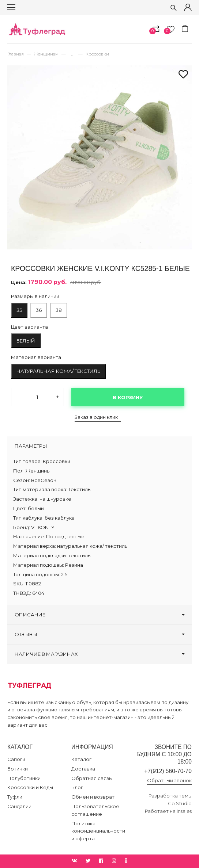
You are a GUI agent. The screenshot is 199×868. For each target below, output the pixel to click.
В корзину (128, 397)
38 (59, 310)
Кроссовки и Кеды (30, 787)
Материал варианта (36, 357)
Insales (184, 811)
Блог (77, 787)
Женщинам (46, 54)
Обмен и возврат (93, 797)
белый (26, 341)
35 (19, 310)
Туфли (15, 797)
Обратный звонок (169, 780)
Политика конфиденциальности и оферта (98, 831)
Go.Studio (180, 803)
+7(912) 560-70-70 (168, 771)
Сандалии (19, 806)
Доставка (83, 769)
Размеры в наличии (35, 296)
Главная (16, 54)
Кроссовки (97, 54)
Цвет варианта (29, 327)
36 (39, 310)
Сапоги (16, 759)
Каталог (81, 759)
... (72, 54)
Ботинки (18, 769)
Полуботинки (24, 778)
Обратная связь (91, 778)
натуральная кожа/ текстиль (59, 371)
